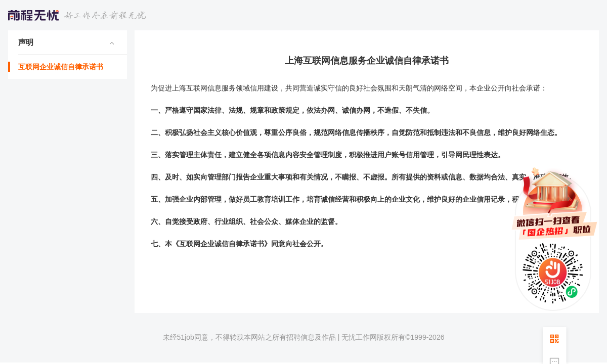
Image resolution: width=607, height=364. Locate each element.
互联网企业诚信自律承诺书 (61, 67)
